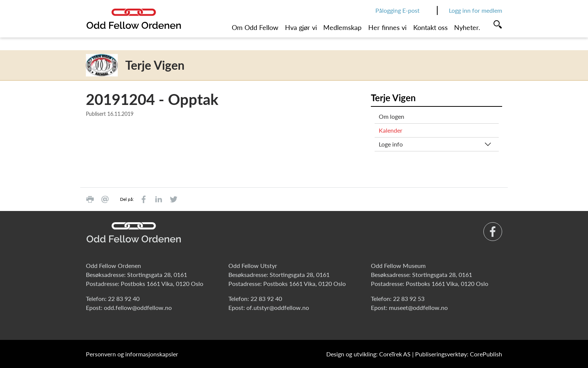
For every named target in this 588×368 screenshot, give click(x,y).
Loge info (391, 144)
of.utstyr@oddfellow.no (278, 307)
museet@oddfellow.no (418, 307)
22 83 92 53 (409, 298)
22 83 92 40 (124, 298)
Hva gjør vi (301, 27)
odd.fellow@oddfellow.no (138, 307)
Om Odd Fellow (255, 27)
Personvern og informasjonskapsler (132, 354)
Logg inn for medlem (475, 10)
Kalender (391, 130)
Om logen (391, 116)
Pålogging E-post (397, 10)
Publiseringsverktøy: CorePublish (459, 354)
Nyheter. (467, 27)
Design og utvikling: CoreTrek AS (368, 354)
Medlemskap (342, 27)
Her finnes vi (387, 27)
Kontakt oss (430, 27)
